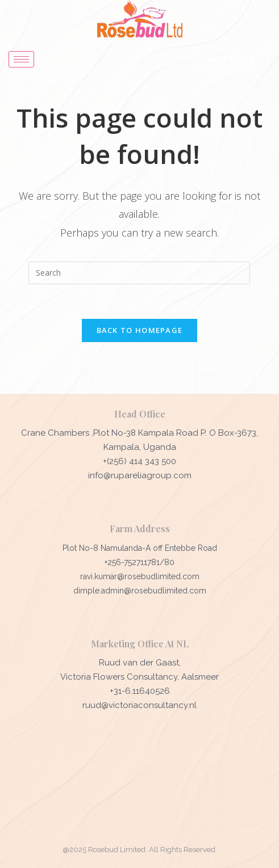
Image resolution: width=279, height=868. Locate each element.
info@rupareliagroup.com (140, 475)
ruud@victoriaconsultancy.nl (139, 705)
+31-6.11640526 (140, 691)
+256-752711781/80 (139, 562)
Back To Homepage (140, 330)
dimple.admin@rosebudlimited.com (140, 591)
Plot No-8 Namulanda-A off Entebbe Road (140, 548)
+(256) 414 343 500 (139, 461)
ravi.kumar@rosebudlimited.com (140, 576)
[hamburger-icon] (21, 59)
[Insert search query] (139, 273)
